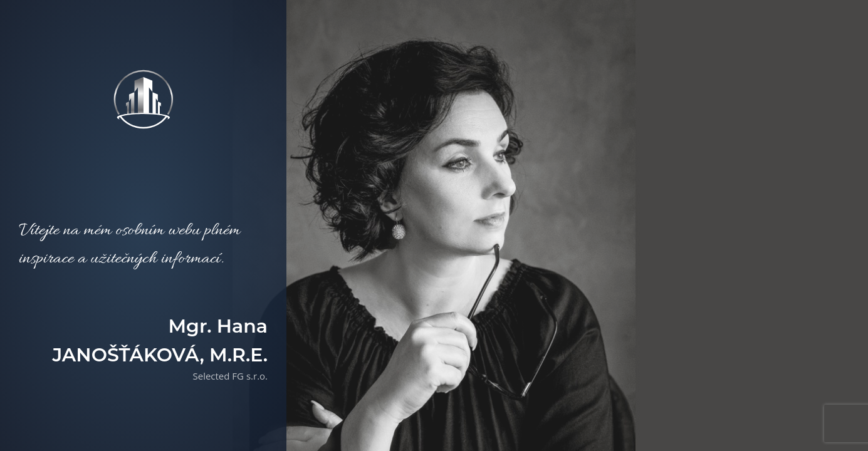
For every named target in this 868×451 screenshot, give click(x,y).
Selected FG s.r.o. (230, 376)
